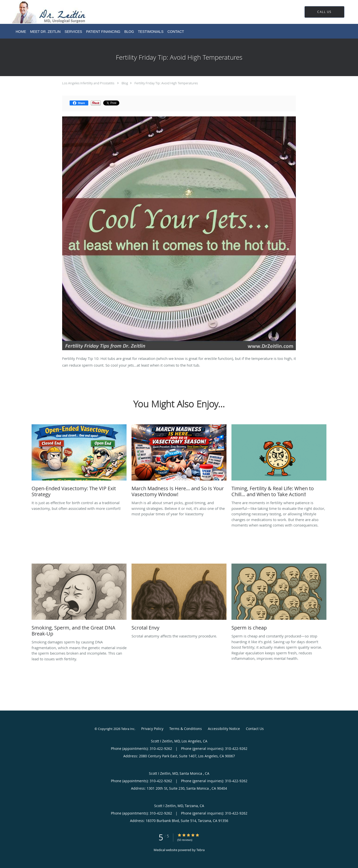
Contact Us (255, 729)
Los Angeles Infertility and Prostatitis (88, 83)
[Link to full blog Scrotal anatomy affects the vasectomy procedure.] (179, 598)
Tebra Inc (128, 729)
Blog (125, 83)
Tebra (201, 850)
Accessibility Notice (224, 729)
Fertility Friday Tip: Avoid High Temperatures (166, 83)
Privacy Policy (152, 729)
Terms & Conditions (186, 729)
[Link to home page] (42, 12)
